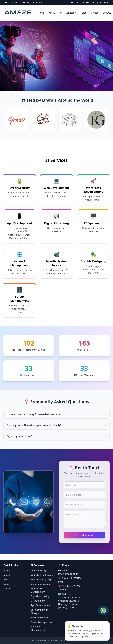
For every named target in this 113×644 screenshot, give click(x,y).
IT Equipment (93, 223)
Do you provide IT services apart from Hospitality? (56, 425)
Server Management (20, 299)
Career (95, 13)
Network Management (20, 263)
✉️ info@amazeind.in (33, 2)
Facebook (75, 2)
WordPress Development (93, 190)
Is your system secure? (56, 436)
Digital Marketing (56, 223)
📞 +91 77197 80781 (11, 2)
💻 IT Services (68, 13)
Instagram (97, 2)
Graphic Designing (93, 261)
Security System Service (56, 263)
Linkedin (86, 2)
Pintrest (107, 2)
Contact (107, 13)
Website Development (43, 575)
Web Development (56, 188)
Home (41, 13)
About (52, 13)
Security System (39, 618)
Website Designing (41, 579)
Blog (84, 13)
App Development (20, 223)
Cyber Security (20, 188)
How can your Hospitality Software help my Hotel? (56, 414)
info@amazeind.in (68, 574)
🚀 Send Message (84, 535)
